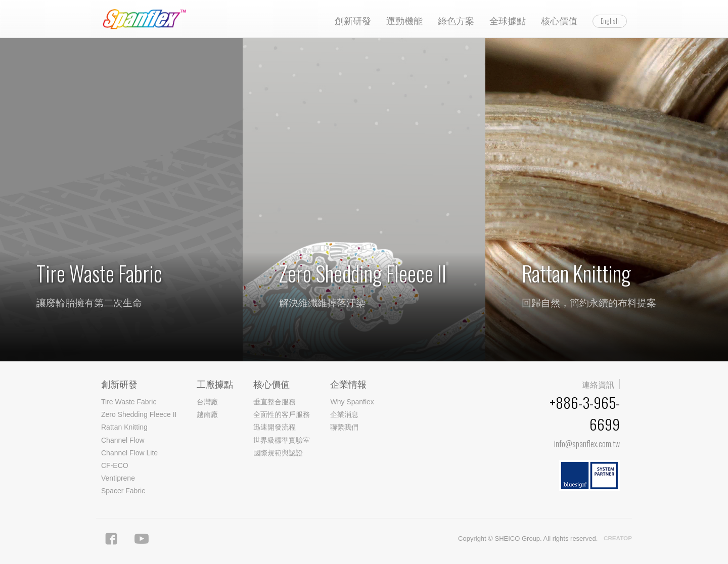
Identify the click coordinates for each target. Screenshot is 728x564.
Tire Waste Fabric (129, 402)
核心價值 (559, 20)
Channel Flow (123, 440)
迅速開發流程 (275, 427)
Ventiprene (118, 478)
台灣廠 (207, 402)
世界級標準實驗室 (282, 440)
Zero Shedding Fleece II (139, 414)
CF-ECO (115, 465)
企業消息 (344, 414)
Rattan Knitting (124, 427)
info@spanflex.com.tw (587, 444)
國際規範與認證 (278, 453)
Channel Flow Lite (129, 453)
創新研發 (353, 20)
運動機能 (404, 20)
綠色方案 (456, 20)
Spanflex (149, 19)
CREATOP (618, 538)
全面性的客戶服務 (282, 414)
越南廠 (207, 414)
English (610, 21)
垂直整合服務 (275, 402)
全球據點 (508, 20)
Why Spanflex (352, 402)
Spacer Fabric (123, 491)
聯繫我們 (344, 427)
